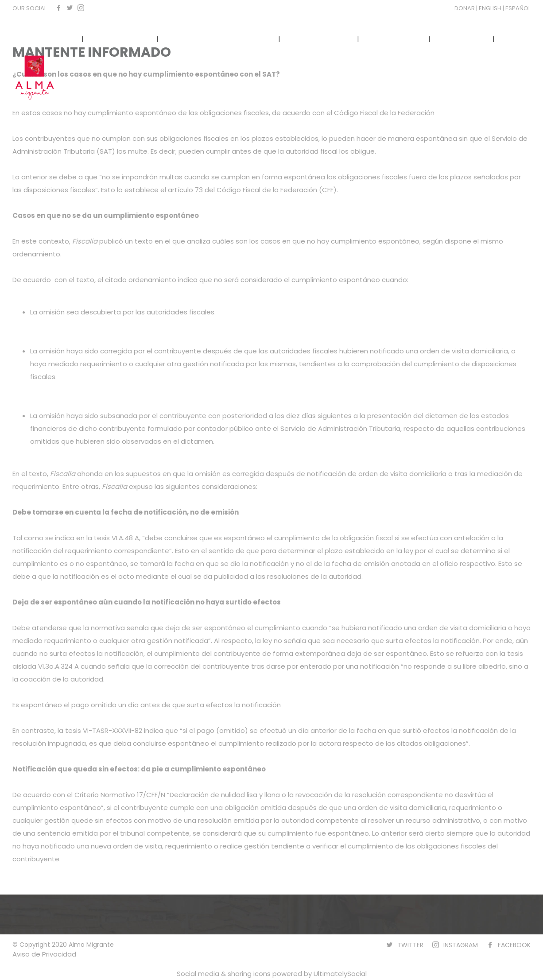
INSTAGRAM (461, 945)
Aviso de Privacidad (44, 954)
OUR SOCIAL (29, 8)
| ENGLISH (489, 8)
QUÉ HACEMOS (120, 39)
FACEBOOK (514, 945)
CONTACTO (462, 39)
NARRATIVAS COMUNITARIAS (218, 39)
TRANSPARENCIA (320, 39)
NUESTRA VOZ (394, 39)
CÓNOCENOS (48, 39)
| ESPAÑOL (517, 8)
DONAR (465, 8)
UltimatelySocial (340, 974)
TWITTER (410, 945)
